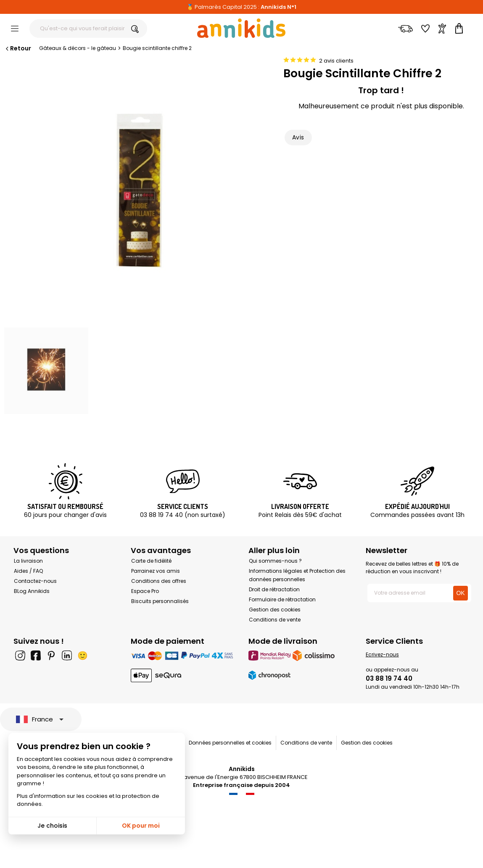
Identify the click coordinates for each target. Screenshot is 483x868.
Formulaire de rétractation (282, 599)
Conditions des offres (159, 581)
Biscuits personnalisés (160, 601)
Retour (18, 48)
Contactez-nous (35, 581)
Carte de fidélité (151, 561)
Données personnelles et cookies (230, 743)
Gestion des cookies (275, 610)
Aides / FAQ (28, 571)
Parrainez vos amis (156, 571)
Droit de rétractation (274, 589)
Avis (298, 137)
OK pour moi (141, 826)
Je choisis (52, 826)
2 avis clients (336, 61)
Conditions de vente (275, 620)
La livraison (28, 561)
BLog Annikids (32, 591)
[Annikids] (241, 28)
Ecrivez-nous (382, 654)
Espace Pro (145, 591)
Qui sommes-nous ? (275, 561)
